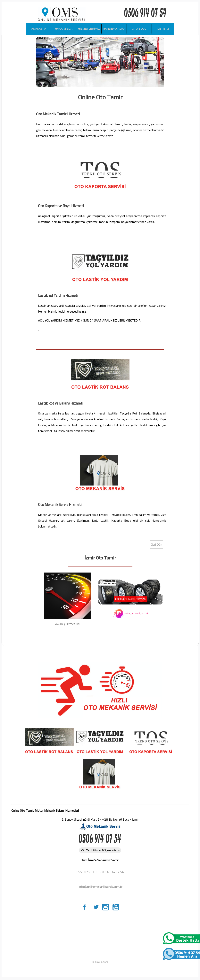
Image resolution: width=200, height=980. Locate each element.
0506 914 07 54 (113, 872)
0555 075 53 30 (87, 872)
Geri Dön (156, 544)
